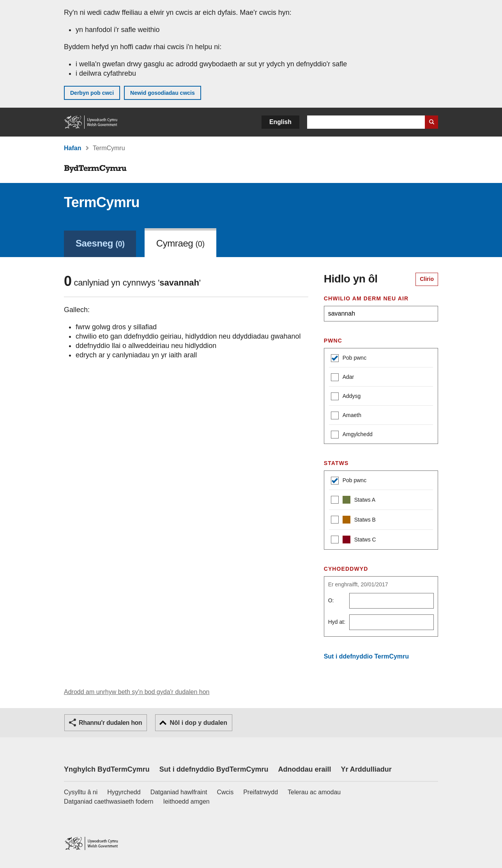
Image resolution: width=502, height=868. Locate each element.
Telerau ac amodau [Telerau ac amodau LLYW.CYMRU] (314, 792)
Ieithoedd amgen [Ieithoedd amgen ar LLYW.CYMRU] (186, 801)
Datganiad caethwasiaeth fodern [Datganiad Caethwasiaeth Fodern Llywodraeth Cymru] (109, 801)
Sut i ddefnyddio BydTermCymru (214, 769)
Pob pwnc (349, 359)
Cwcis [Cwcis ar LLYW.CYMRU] (225, 792)
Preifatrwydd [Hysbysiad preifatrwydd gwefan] (261, 792)
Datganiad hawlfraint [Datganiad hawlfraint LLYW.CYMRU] (179, 792)
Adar (343, 378)
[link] (100, 243)
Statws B (353, 521)
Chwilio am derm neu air (366, 298)
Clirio (427, 279)
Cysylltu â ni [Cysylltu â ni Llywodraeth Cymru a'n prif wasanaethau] (81, 792)
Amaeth (346, 416)
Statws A (353, 501)
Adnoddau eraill (304, 769)
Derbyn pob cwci (92, 93)
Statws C (354, 541)
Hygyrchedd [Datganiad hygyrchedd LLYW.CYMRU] (124, 792)
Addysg (346, 397)
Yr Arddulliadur (366, 769)
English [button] (280, 122)
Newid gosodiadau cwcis (163, 93)
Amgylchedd (352, 435)
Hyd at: (337, 622)
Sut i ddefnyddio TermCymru (366, 656)
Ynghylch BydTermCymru (107, 769)
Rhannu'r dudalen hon (110, 723)
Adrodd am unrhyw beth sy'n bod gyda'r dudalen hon (137, 692)
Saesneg (100, 243)
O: (331, 600)
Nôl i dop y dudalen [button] (198, 723)
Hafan (72, 148)
